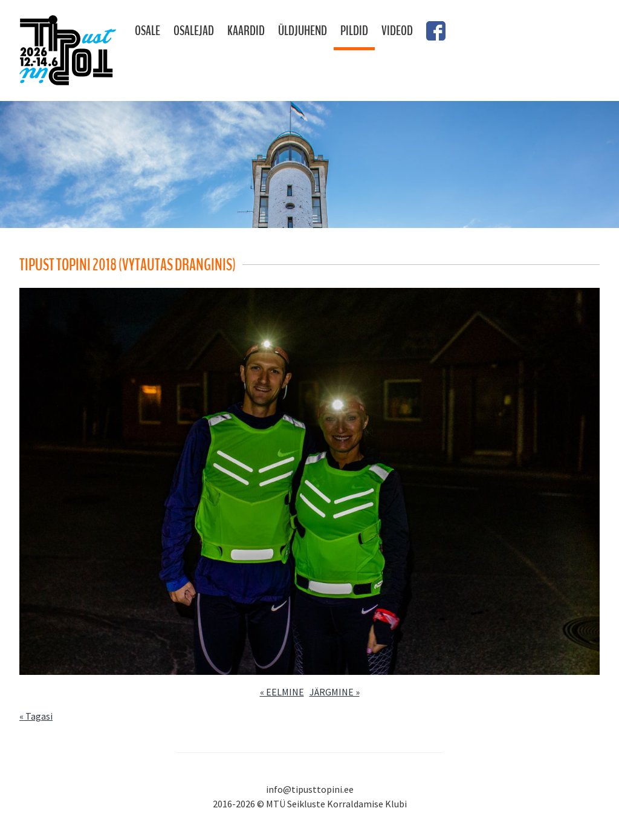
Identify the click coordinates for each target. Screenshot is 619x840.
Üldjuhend (303, 31)
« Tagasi (36, 716)
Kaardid (246, 31)
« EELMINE (282, 692)
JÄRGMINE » (335, 692)
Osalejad (194, 31)
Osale (147, 31)
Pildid (354, 31)
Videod (397, 31)
